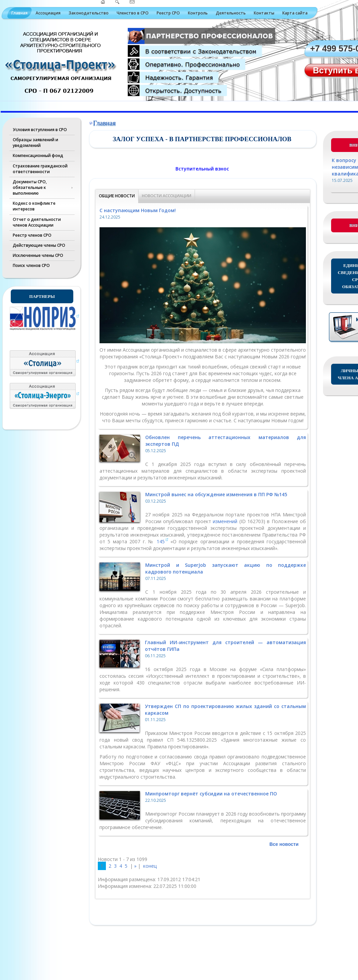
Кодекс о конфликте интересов (34, 206)
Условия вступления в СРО (40, 130)
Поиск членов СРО (31, 265)
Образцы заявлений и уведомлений (35, 143)
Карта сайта (295, 13)
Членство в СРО (133, 13)
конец (150, 866)
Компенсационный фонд (38, 155)
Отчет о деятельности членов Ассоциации (37, 222)
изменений (226, 521)
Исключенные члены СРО (38, 255)
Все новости (284, 844)
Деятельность (231, 13)
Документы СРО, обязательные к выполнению (30, 187)
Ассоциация (48, 13)
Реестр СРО (168, 13)
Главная (19, 13)
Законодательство (89, 13)
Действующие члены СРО (39, 245)
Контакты (264, 13)
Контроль (198, 13)
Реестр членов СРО (32, 235)
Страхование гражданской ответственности (40, 169)
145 (161, 541)
